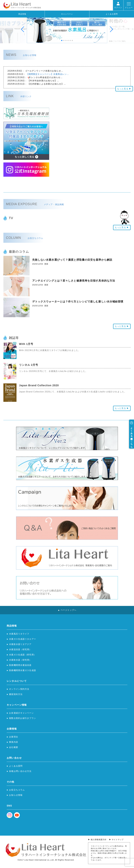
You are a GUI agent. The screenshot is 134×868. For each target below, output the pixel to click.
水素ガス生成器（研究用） (22, 655)
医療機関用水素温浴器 (20, 665)
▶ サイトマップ (116, 840)
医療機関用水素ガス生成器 (22, 670)
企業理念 (13, 737)
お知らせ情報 (16, 795)
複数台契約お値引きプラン (22, 718)
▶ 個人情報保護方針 (97, 840)
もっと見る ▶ (124, 89)
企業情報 (12, 729)
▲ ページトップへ (67, 610)
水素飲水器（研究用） (20, 660)
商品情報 (22, 14)
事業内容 (13, 742)
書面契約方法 (16, 694)
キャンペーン (67, 14)
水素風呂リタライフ (19, 634)
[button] (13, 29)
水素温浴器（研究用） (20, 649)
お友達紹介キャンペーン (21, 713)
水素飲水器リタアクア (20, 644)
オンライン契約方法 (19, 689)
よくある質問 (112, 14)
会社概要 (13, 747)
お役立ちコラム (17, 790)
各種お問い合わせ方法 (20, 771)
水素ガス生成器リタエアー (22, 639)
